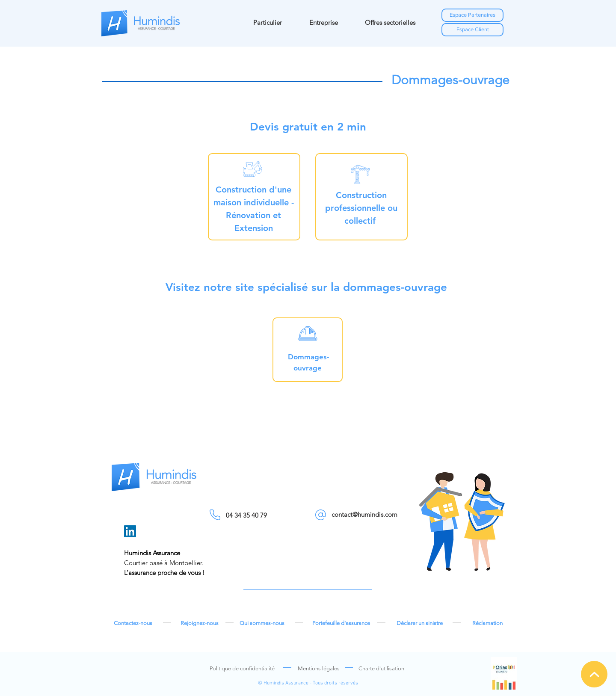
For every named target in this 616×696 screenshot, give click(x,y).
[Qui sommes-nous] (262, 623)
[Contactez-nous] (133, 623)
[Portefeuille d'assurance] (341, 623)
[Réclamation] (487, 623)
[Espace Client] (472, 30)
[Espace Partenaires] (472, 15)
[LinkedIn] (130, 531)
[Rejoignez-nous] (199, 623)
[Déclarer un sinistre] (419, 623)
